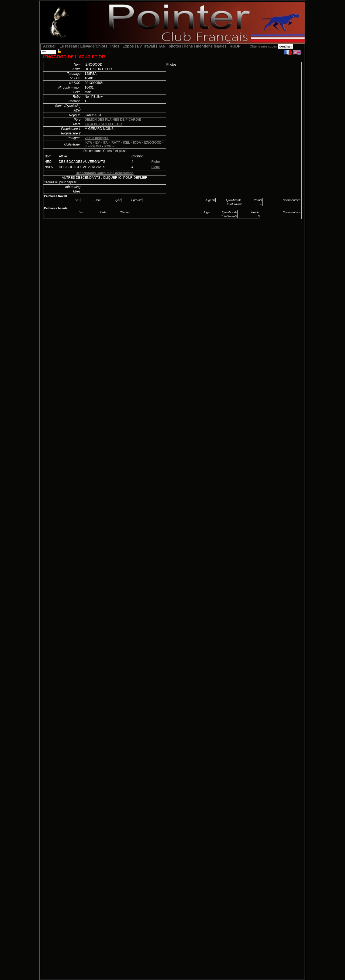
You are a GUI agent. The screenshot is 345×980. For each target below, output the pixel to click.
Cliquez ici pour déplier (60, 182)
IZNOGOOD (153, 143)
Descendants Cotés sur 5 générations (105, 173)
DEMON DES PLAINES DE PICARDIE (113, 120)
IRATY (115, 143)
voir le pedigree (97, 138)
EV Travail (146, 46)
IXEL (127, 143)
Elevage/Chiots (94, 46)
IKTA (88, 143)
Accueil (50, 46)
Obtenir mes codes (263, 46)
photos (175, 46)
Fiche (156, 162)
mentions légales (211, 46)
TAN (162, 46)
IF (86, 146)
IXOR (108, 146)
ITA (105, 143)
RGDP (235, 46)
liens (189, 46)
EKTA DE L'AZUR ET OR (103, 124)
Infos (115, 46)
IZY (97, 143)
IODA (137, 143)
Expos (128, 46)
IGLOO (96, 146)
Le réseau (68, 46)
